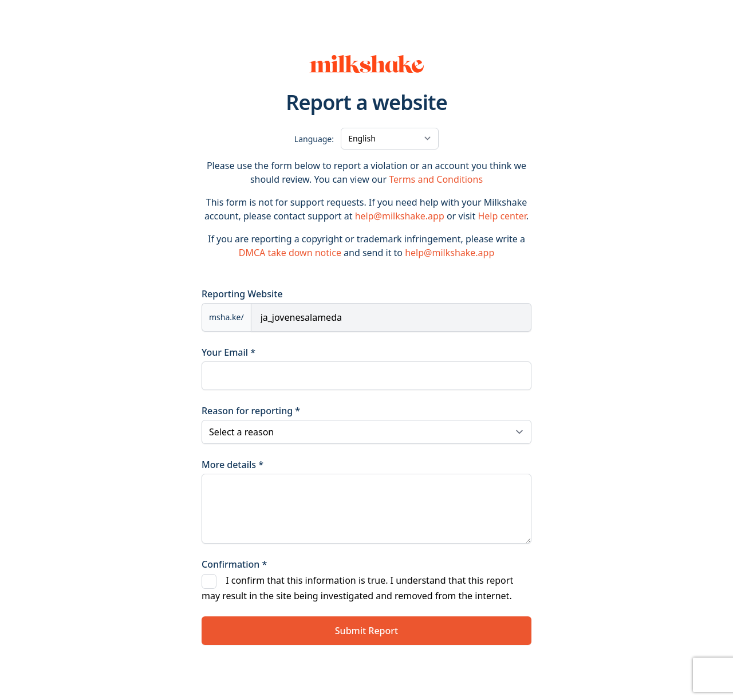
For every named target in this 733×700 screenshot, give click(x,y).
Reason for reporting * (251, 411)
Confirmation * (234, 564)
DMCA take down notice (290, 253)
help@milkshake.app (400, 216)
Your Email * (228, 352)
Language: (314, 139)
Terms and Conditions (436, 179)
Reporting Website (242, 294)
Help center (502, 216)
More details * (232, 465)
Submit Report (366, 631)
